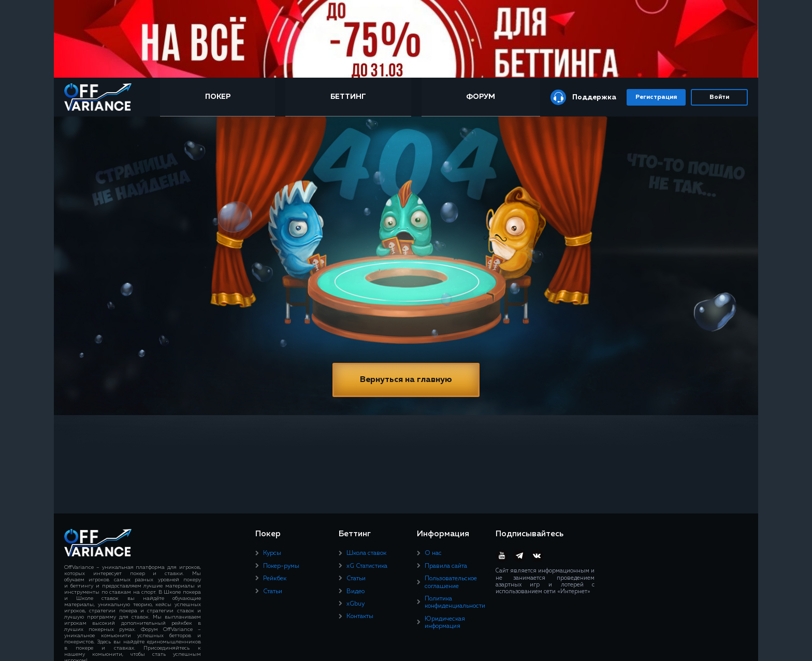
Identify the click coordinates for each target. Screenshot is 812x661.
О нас (433, 553)
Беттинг (348, 97)
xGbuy (356, 604)
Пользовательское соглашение (451, 582)
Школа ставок (366, 553)
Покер (218, 97)
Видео (356, 592)
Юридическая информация (445, 623)
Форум (481, 97)
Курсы (272, 553)
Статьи (273, 592)
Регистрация (656, 97)
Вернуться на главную (406, 380)
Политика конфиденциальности (455, 603)
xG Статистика (367, 566)
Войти (719, 97)
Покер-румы (281, 566)
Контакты (360, 616)
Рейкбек (275, 579)
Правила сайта (446, 566)
